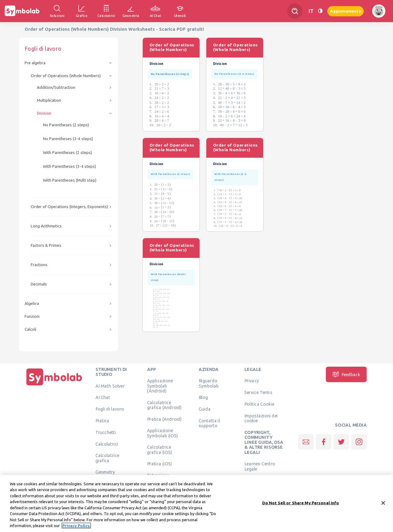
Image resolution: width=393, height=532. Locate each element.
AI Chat (103, 397)
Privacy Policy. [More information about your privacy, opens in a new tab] (76, 528)
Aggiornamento (346, 11)
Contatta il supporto (209, 423)
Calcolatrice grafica (107, 458)
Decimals (39, 284)
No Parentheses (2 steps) (66, 125)
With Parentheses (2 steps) (68, 153)
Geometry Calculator (106, 475)
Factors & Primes (46, 245)
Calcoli (30, 329)
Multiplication (49, 100)
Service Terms (258, 392)
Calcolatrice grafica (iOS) (160, 450)
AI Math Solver (110, 386)
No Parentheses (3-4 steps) (68, 139)
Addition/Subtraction (56, 87)
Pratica (103, 420)
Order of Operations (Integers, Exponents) (69, 207)
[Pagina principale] (54, 385)
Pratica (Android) (164, 419)
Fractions (39, 265)
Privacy (252, 381)
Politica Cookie (259, 404)
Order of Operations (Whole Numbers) (66, 76)
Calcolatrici (107, 444)
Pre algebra (35, 63)
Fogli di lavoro (110, 409)
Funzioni (32, 316)
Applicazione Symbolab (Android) (160, 386)
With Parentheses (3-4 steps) (70, 166)
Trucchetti (106, 432)
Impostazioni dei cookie (261, 418)
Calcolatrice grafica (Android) (164, 405)
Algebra (32, 303)
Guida (205, 409)
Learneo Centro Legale (260, 466)
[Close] (383, 505)
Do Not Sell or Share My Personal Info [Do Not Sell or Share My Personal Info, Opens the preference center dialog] (301, 505)
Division (44, 113)
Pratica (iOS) (160, 464)
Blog (203, 397)
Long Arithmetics (46, 226)
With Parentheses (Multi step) (70, 180)
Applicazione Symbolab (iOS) (162, 433)
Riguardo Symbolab (209, 383)
